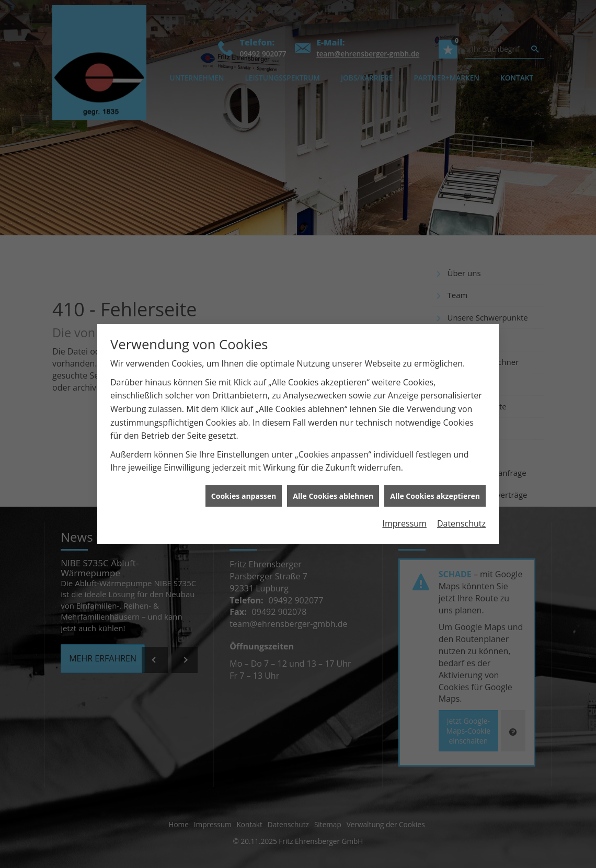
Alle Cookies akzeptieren (435, 490)
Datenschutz (461, 517)
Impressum (404, 517)
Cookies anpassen (244, 490)
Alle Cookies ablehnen (333, 490)
